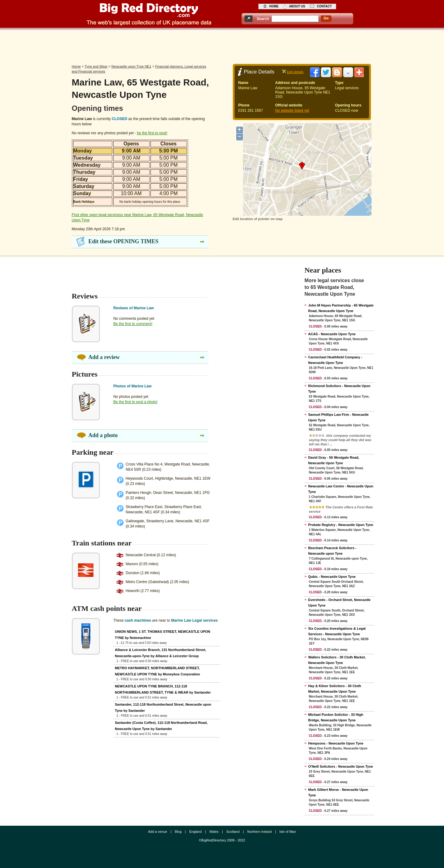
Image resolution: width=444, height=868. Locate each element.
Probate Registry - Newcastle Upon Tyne (341, 525)
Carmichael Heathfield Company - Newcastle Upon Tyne (335, 360)
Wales (214, 832)
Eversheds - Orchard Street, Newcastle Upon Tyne (339, 603)
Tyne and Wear (96, 66)
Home (76, 66)
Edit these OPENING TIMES (123, 241)
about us (297, 6)
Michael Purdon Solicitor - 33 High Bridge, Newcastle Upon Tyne (336, 717)
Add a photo (103, 435)
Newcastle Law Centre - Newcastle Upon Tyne (341, 489)
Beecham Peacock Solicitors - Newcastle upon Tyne (333, 551)
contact (324, 6)
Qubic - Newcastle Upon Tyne (332, 577)
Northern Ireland (260, 832)
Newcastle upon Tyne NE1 (131, 66)
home (274, 6)
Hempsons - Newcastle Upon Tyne (336, 743)
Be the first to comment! (133, 324)
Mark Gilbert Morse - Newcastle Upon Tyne (338, 792)
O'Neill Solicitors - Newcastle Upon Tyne (341, 766)
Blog (178, 832)
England (195, 832)
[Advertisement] (222, 45)
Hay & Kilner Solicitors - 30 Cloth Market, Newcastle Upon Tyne (335, 689)
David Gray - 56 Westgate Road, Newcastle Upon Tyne (334, 460)
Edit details (295, 72)
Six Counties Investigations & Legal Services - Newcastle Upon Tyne (337, 631)
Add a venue (158, 832)
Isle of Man (288, 832)
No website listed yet (292, 111)
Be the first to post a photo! (136, 402)
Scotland (233, 832)
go (326, 18)
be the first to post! (152, 133)
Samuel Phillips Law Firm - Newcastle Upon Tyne (339, 417)
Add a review (104, 357)
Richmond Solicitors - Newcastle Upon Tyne (339, 389)
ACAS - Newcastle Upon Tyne (332, 334)
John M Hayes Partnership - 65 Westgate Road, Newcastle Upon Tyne (341, 308)
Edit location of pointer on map (258, 219)
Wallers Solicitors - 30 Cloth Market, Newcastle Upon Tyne (337, 660)
